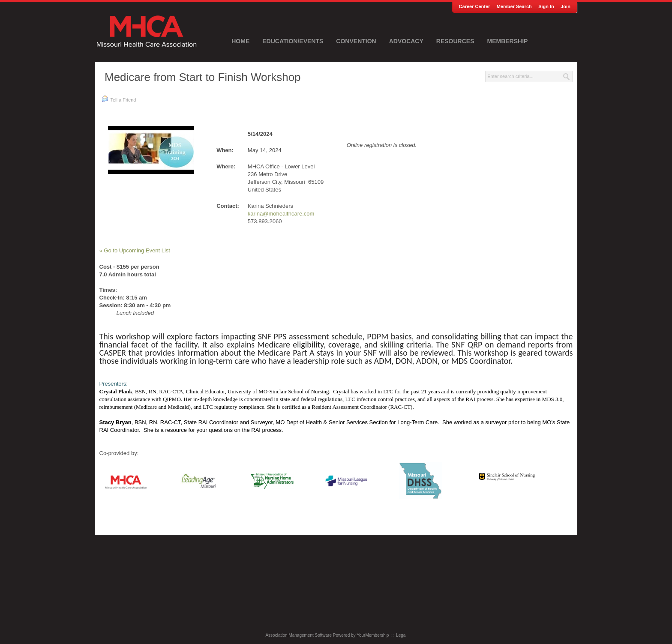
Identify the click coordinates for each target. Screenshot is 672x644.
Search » (567, 77)
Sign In (546, 6)
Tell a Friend (119, 99)
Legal (401, 635)
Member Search (514, 6)
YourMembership (373, 635)
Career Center (475, 6)
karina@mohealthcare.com (281, 214)
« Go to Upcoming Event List (135, 250)
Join (565, 6)
